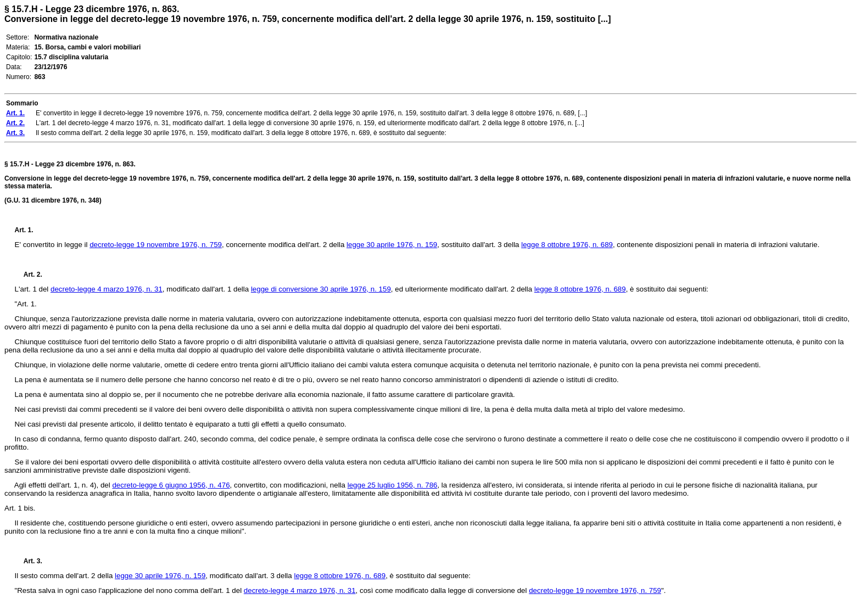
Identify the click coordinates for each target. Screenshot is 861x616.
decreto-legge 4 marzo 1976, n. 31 (107, 289)
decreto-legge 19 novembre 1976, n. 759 (156, 245)
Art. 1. (24, 230)
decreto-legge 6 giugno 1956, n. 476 (171, 485)
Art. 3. (29, 561)
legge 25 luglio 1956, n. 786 (393, 485)
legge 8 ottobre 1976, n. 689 (567, 245)
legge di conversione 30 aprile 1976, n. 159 (321, 289)
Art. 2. (29, 275)
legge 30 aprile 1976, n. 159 (392, 245)
